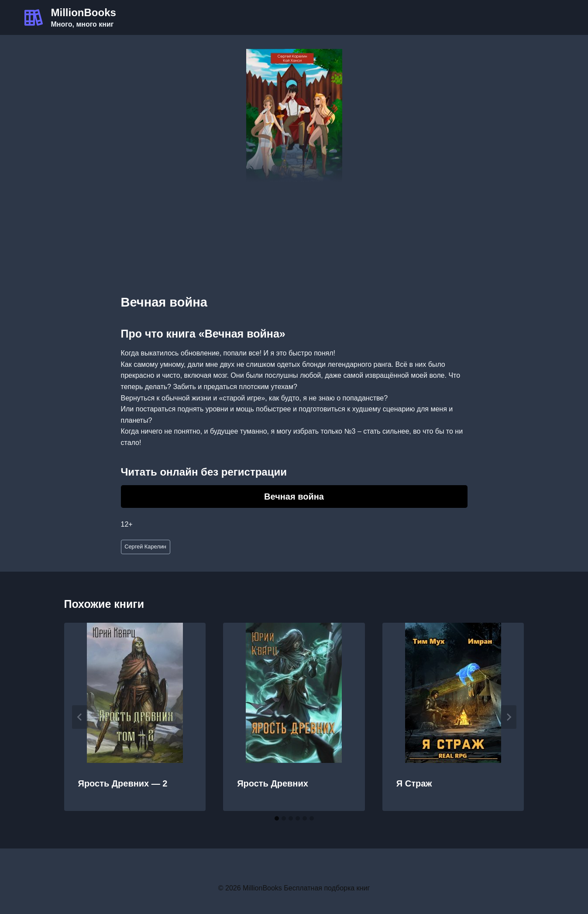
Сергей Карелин (145, 547)
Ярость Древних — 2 (123, 783)
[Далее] (509, 717)
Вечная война (294, 497)
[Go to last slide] (80, 717)
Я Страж (414, 783)
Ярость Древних (273, 783)
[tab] (277, 818)
